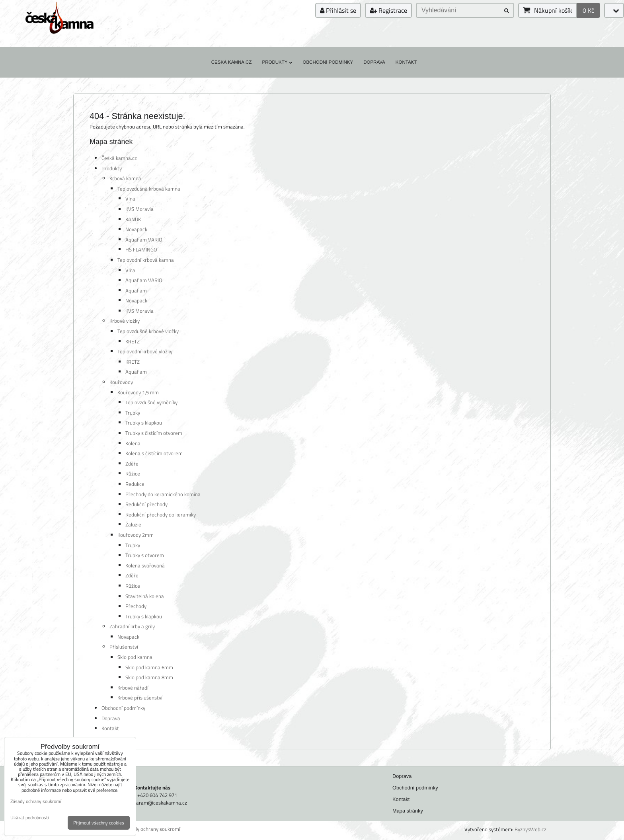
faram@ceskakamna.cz (161, 803)
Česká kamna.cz (232, 62)
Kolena (133, 443)
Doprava (374, 62)
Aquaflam (136, 290)
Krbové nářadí (133, 688)
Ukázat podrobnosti (30, 818)
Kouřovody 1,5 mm (138, 392)
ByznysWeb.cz (530, 829)
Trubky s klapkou (144, 423)
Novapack (136, 229)
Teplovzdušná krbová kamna (149, 189)
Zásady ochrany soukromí (152, 829)
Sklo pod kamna (135, 657)
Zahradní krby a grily (132, 626)
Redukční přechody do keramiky (161, 515)
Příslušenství (124, 647)
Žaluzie (133, 524)
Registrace (388, 10)
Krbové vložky (125, 321)
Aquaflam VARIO (144, 240)
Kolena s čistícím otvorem (154, 453)
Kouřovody (121, 382)
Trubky (133, 413)
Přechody (136, 606)
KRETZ (133, 341)
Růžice (133, 474)
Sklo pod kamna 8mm (149, 677)
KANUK (133, 219)
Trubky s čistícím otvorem (154, 433)
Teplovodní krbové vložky (145, 351)
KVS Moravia (139, 209)
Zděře (132, 464)
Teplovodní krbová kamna (146, 260)
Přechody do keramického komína (163, 494)
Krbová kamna (125, 178)
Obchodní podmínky (328, 62)
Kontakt (406, 62)
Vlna (130, 199)
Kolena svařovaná (145, 565)
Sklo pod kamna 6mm (149, 667)
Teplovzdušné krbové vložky (148, 331)
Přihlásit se (338, 10)
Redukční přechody (146, 504)
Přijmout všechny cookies (99, 823)
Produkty (277, 62)
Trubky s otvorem (145, 555)
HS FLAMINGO (141, 249)
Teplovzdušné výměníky (151, 402)
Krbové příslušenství (140, 698)
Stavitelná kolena (145, 596)
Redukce (135, 484)
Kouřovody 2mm (136, 535)
